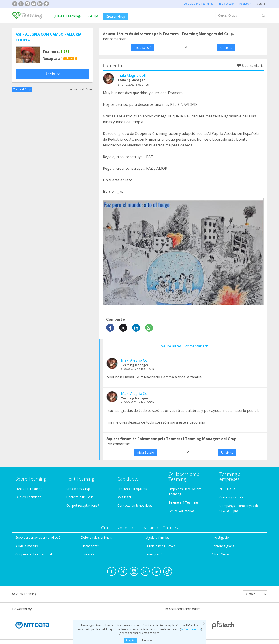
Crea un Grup (116, 16)
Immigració (154, 554)
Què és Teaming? (67, 16)
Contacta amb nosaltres (135, 505)
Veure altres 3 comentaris (185, 346)
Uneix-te (52, 74)
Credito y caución (232, 497)
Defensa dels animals (96, 537)
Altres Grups (220, 554)
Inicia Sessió (143, 48)
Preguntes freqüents (132, 489)
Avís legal (124, 497)
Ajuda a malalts (27, 546)
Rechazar (148, 640)
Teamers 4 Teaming (183, 502)
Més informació (191, 629)
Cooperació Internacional (34, 554)
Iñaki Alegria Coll (132, 75)
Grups (94, 16)
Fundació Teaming (29, 489)
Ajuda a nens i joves (161, 546)
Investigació (220, 537)
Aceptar (131, 640)
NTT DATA (227, 489)
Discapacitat (90, 546)
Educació (87, 554)
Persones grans (223, 546)
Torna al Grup (22, 89)
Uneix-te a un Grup (80, 497)
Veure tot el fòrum (81, 89)
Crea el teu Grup (78, 489)
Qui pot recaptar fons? (83, 505)
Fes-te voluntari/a (181, 511)
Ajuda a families (158, 537)
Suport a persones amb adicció (38, 537)
